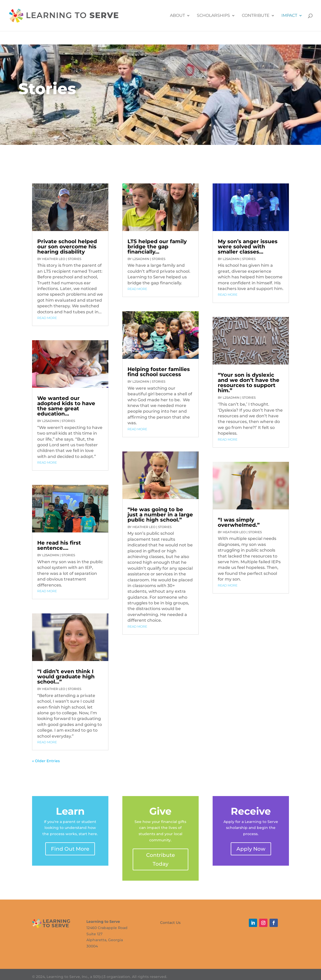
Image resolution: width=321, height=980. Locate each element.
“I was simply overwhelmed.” (239, 522)
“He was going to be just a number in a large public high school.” (160, 515)
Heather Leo (54, 259)
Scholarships (213, 16)
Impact (289, 16)
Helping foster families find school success (159, 372)
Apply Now (251, 849)
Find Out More (70, 849)
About (177, 16)
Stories (74, 259)
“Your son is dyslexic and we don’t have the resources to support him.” (249, 383)
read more (47, 318)
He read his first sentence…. (59, 545)
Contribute (256, 16)
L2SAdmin (51, 421)
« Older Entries (46, 761)
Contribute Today (160, 859)
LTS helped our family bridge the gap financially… (157, 247)
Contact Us (170, 922)
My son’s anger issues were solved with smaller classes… (248, 247)
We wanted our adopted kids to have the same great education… (66, 406)
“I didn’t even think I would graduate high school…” (66, 677)
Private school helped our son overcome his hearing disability (67, 247)
